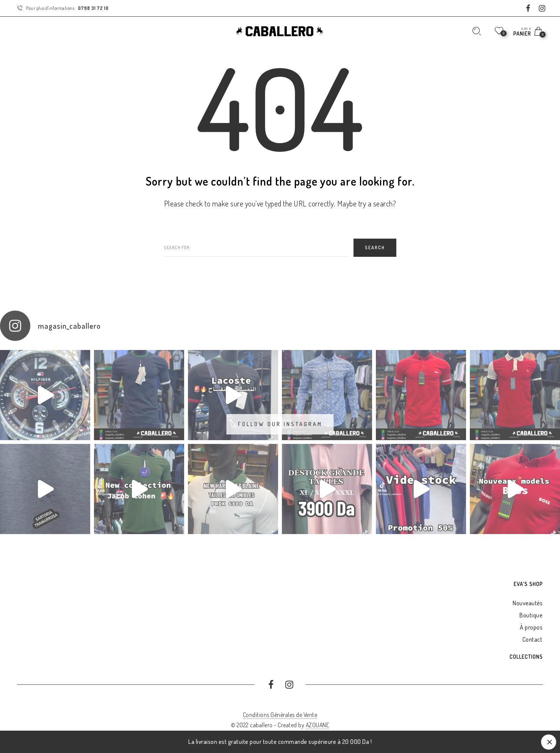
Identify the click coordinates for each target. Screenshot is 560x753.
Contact (533, 639)
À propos (531, 627)
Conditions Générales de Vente (280, 715)
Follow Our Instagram (280, 424)
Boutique (531, 615)
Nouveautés (527, 603)
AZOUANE (318, 725)
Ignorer (549, 742)
